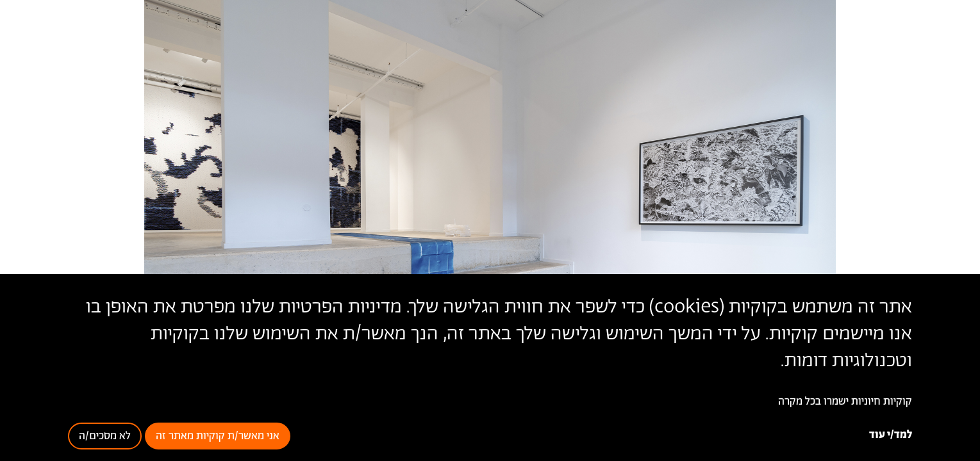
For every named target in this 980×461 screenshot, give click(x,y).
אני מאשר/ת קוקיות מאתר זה (218, 436)
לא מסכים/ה (105, 436)
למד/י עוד (891, 435)
